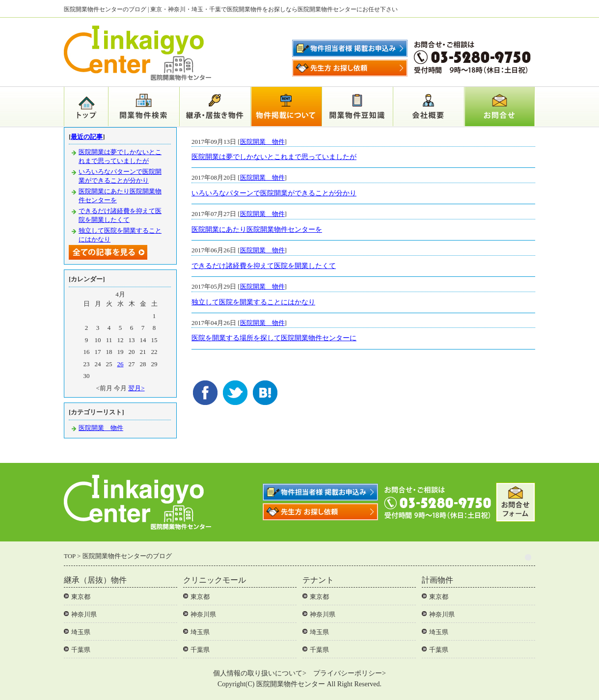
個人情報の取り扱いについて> (260, 673)
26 (121, 364)
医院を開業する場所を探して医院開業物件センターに (274, 338)
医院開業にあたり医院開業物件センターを (257, 229)
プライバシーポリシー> (350, 673)
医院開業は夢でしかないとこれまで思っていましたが (274, 157)
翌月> (136, 388)
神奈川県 (84, 614)
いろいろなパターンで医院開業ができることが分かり (274, 193)
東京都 (81, 597)
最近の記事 (87, 137)
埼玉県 (81, 632)
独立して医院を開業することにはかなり (253, 302)
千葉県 (81, 650)
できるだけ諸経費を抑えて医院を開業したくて (264, 266)
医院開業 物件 (262, 142)
